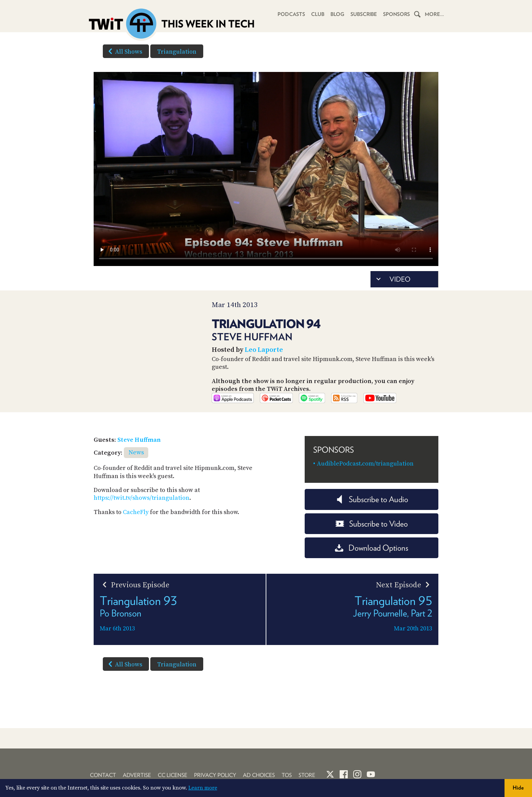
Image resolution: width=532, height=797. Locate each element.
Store (307, 775)
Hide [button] (518, 788)
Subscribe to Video (372, 533)
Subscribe (363, 14)
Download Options (372, 557)
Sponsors (396, 14)
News (136, 462)
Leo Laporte (264, 350)
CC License (173, 775)
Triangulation (177, 52)
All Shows (124, 51)
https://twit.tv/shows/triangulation (141, 507)
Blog (337, 14)
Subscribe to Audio (372, 509)
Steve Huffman (139, 449)
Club (317, 14)
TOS (287, 775)
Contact (103, 775)
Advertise (137, 775)
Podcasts (291, 14)
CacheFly (136, 522)
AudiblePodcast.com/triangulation (365, 473)
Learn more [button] (203, 788)
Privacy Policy (215, 775)
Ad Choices (259, 775)
